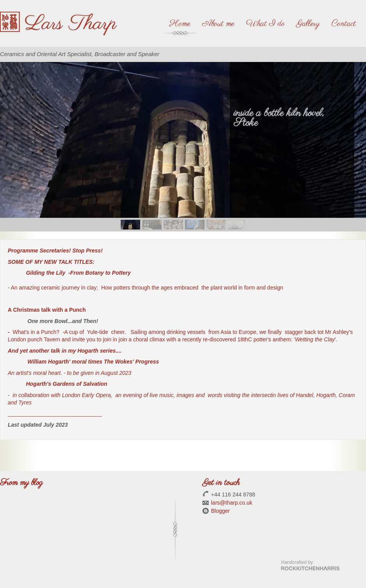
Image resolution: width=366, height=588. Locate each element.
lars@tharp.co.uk (232, 503)
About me (218, 24)
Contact (344, 24)
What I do (265, 24)
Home (180, 24)
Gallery (308, 24)
